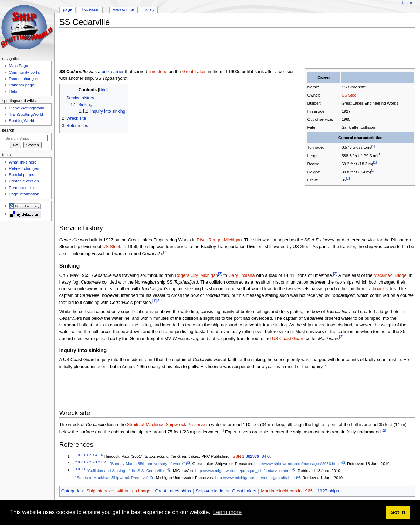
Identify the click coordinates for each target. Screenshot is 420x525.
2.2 (89, 462)
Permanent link (22, 188)
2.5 (106, 462)
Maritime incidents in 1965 (287, 491)
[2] (348, 178)
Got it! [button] (398, 512)
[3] (220, 274)
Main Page (18, 66)
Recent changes (23, 79)
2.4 (100, 462)
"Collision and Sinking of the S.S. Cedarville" (126, 471)
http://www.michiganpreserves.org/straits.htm (255, 478)
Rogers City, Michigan (197, 275)
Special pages (21, 175)
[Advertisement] (187, 49)
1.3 (94, 455)
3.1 (83, 469)
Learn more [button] (227, 512)
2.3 (94, 462)
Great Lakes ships (173, 491)
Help (13, 91)
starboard (375, 289)
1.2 (89, 455)
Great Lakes (194, 72)
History (148, 9)
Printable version (24, 181)
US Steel (349, 95)
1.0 (77, 455)
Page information (24, 194)
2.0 (77, 462)
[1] (373, 146)
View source (123, 9)
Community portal (25, 72)
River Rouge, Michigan (219, 240)
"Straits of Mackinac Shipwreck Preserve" (112, 478)
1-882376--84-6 (256, 456)
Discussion (90, 9)
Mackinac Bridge (390, 275)
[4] (222, 430)
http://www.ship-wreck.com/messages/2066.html (297, 464)
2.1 (83, 462)
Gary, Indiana (241, 275)
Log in (407, 3)
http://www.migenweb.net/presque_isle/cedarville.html (243, 471)
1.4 (100, 455)
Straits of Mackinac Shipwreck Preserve (166, 425)
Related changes (24, 168)
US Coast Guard (288, 339)
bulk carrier (113, 72)
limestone (158, 72)
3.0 (77, 469)
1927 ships (328, 491)
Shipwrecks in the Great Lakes (226, 491)
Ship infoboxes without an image (118, 491)
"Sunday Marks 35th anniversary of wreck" (147, 464)
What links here (23, 162)
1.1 (83, 455)
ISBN (236, 456)
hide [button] (103, 90)
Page (67, 9)
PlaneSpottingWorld (26, 108)
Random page (21, 85)
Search (8, 130)
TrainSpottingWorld (26, 114)
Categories (72, 491)
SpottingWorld (21, 121)
